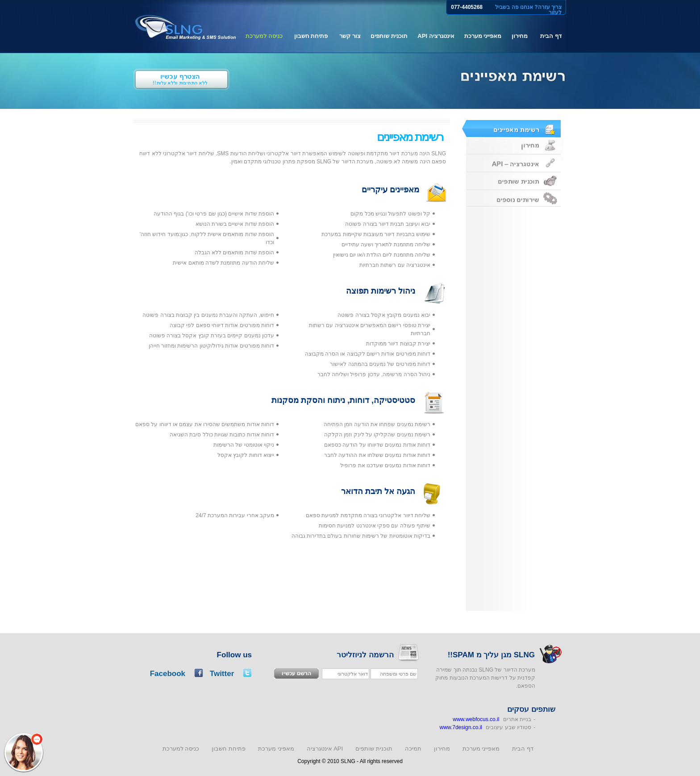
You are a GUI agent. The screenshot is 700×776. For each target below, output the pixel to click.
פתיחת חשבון (311, 36)
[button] (24, 752)
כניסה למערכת (264, 36)
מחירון (520, 36)
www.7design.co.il (461, 727)
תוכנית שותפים (389, 36)
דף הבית (551, 36)
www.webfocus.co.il (476, 719)
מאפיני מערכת (276, 749)
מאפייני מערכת (483, 36)
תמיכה (413, 749)
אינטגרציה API (436, 36)
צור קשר (350, 36)
